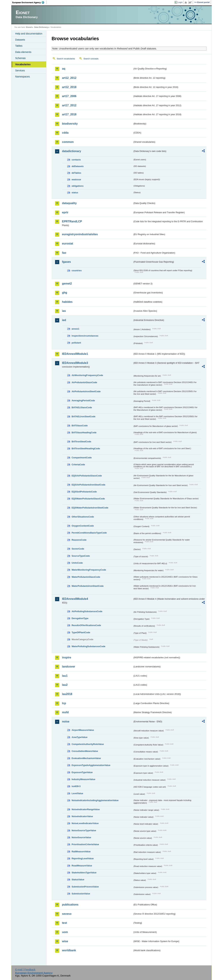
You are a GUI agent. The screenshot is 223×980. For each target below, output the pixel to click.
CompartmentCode (82, 458)
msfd (65, 712)
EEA (29, 2)
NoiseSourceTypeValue (84, 830)
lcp (64, 703)
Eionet (29, 27)
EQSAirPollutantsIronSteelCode (88, 485)
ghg (65, 293)
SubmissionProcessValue (85, 887)
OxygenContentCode (83, 526)
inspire (67, 657)
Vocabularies (23, 64)
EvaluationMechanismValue (86, 758)
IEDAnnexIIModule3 (75, 363)
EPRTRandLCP (72, 221)
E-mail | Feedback (25, 970)
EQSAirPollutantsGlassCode (87, 476)
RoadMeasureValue (82, 866)
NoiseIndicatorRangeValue (86, 809)
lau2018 (67, 694)
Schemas (20, 58)
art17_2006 (69, 96)
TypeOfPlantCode (81, 632)
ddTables (76, 173)
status (75, 193)
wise (65, 941)
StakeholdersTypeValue (84, 873)
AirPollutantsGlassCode (84, 382)
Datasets (20, 40)
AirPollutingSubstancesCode (87, 611)
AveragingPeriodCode (83, 400)
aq (64, 69)
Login (180, 2)
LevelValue (77, 793)
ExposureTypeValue (82, 772)
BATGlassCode (80, 426)
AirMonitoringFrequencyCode (87, 375)
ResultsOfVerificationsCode (86, 625)
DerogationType (80, 618)
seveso (67, 914)
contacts (76, 160)
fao (64, 253)
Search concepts (91, 59)
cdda (65, 133)
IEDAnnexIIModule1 (75, 354)
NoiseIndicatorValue (82, 816)
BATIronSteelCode (81, 442)
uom (65, 932)
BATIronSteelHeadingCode (86, 448)
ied (64, 320)
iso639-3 (76, 786)
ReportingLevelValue (83, 858)
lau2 (65, 685)
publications (70, 905)
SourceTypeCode (81, 556)
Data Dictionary (41, 27)
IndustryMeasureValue (83, 779)
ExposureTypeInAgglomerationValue (91, 765)
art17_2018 (69, 114)
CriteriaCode (78, 465)
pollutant (76, 343)
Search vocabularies (66, 59)
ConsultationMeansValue (85, 751)
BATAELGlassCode (82, 407)
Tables (19, 46)
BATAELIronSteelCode (84, 416)
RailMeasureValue (81, 851)
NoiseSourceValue (81, 837)
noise (66, 722)
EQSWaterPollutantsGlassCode (88, 499)
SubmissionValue (81, 894)
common (68, 142)
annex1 (75, 329)
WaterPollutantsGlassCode (86, 577)
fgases (66, 262)
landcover (69, 667)
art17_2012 (69, 105)
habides (67, 302)
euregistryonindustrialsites (80, 234)
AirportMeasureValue (83, 730)
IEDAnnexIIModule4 (75, 599)
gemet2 (67, 284)
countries (77, 270)
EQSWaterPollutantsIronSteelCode (90, 508)
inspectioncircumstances (85, 336)
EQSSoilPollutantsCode (84, 492)
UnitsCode (77, 563)
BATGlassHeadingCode (84, 432)
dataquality (69, 203)
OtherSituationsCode (83, 517)
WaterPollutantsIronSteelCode (88, 586)
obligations (78, 186)
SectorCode (78, 549)
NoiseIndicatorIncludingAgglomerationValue (95, 800)
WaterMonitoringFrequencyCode (89, 570)
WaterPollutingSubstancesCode (89, 646)
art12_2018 (69, 87)
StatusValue (78, 880)
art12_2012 (69, 78)
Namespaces (22, 77)
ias (64, 311)
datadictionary (72, 151)
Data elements (23, 52)
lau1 (65, 676)
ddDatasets (78, 166)
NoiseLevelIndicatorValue (85, 823)
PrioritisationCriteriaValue (85, 844)
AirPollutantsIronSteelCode (86, 391)
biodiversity (70, 124)
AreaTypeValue (80, 737)
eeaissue (76, 179)
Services (20, 70)
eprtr (65, 212)
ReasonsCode (79, 540)
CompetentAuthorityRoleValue (88, 744)
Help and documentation (29, 34)
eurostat (68, 244)
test (64, 923)
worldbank (69, 950)
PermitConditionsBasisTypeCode (89, 533)
